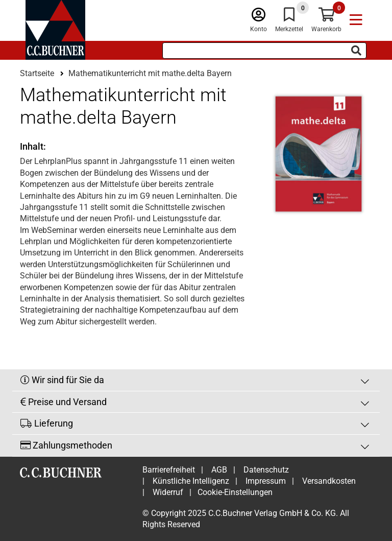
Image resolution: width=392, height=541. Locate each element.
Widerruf (168, 492)
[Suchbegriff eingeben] (264, 51)
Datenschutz (266, 470)
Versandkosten (329, 481)
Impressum (266, 481)
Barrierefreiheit (169, 470)
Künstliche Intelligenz (191, 481)
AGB (219, 470)
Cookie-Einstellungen (235, 492)
